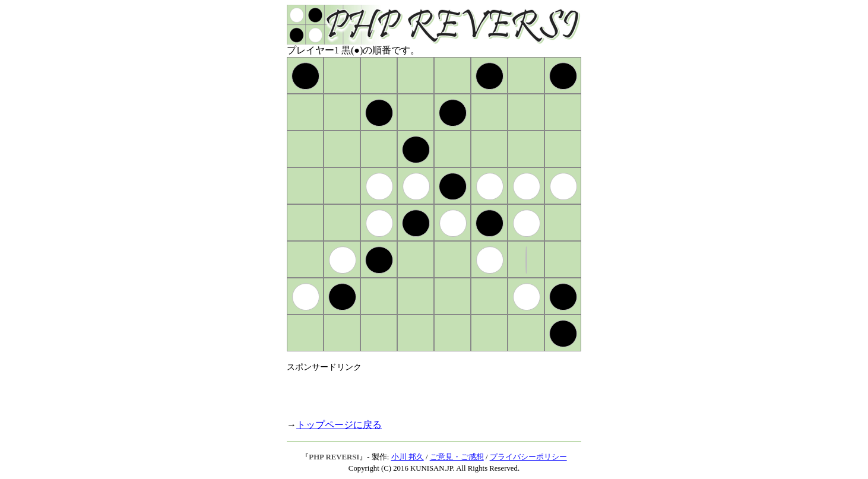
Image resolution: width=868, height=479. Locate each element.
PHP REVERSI (334, 457)
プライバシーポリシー (528, 457)
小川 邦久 (408, 457)
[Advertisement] (426, 391)
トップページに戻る (339, 425)
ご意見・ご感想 (457, 457)
